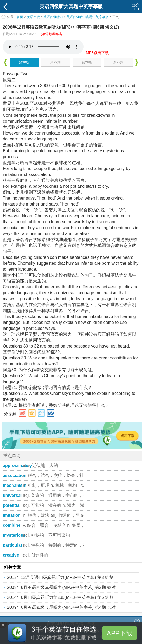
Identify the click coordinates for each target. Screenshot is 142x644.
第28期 (87, 62)
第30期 (24, 62)
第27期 (118, 62)
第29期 (55, 62)
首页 (20, 17)
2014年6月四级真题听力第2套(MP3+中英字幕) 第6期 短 (60, 597)
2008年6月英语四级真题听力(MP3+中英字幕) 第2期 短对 (61, 587)
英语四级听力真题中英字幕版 (88, 17)
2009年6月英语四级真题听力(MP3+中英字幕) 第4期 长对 (61, 607)
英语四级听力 (53, 17)
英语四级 (33, 17)
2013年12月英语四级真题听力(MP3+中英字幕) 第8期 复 (60, 577)
